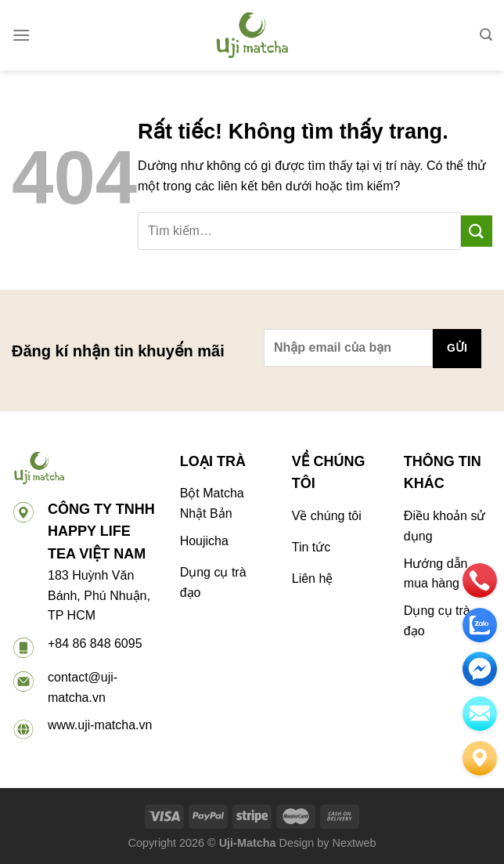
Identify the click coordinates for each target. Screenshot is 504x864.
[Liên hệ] (480, 758)
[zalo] (480, 625)
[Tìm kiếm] (486, 35)
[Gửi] (477, 231)
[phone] (480, 580)
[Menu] (21, 35)
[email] (480, 669)
